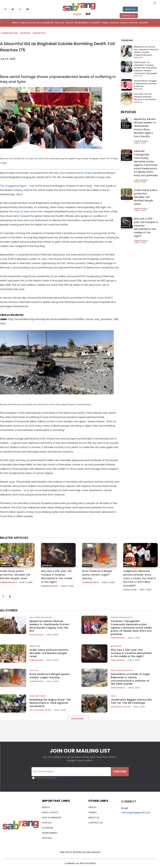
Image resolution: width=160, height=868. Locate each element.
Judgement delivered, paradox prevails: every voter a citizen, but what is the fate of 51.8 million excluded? (140, 578)
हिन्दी (88, 14)
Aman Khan (130, 590)
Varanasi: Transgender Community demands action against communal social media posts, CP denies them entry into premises (146, 163)
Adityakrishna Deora (40, 710)
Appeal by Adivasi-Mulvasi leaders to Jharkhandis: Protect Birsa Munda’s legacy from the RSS (145, 128)
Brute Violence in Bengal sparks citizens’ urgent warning (97, 575)
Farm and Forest (38, 696)
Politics (138, 76)
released (32, 298)
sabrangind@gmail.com (136, 812)
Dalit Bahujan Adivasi (126, 125)
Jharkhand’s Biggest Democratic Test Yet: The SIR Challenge (131, 701)
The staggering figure (14, 186)
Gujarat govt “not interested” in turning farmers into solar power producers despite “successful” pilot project (145, 68)
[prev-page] (3, 597)
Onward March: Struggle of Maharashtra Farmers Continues (145, 83)
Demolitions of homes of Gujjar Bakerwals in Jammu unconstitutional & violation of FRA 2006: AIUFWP (130, 679)
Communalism (9, 33)
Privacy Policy (62, 778)
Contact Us (129, 16)
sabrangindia (141, 141)
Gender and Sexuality (126, 157)
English (77, 14)
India (113, 696)
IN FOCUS (128, 112)
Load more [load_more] (78, 719)
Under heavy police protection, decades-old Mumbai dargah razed (146, 197)
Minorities (39, 33)
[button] (155, 3)
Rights (128, 566)
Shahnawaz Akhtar (121, 707)
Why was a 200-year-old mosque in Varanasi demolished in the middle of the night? (146, 227)
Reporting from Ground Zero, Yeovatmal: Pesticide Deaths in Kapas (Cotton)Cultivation (146, 51)
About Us (130, 9)
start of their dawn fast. (28, 211)
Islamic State (84, 173)
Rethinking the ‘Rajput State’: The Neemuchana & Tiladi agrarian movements (50, 703)
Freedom (25, 33)
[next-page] (10, 597)
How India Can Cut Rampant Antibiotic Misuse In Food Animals (145, 97)
